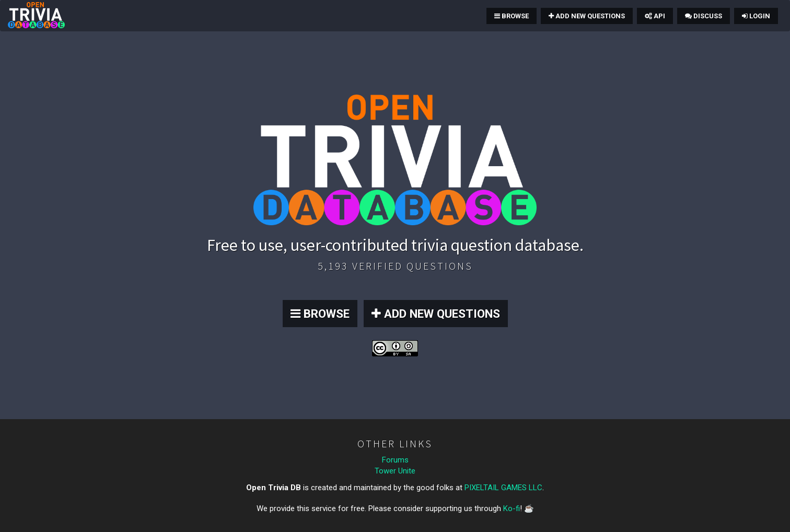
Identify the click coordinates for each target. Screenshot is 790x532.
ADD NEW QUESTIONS (436, 314)
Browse (512, 16)
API (655, 16)
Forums (395, 460)
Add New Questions (587, 16)
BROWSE (320, 314)
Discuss (704, 16)
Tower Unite (395, 471)
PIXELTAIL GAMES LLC (503, 488)
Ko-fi (512, 508)
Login (756, 16)
